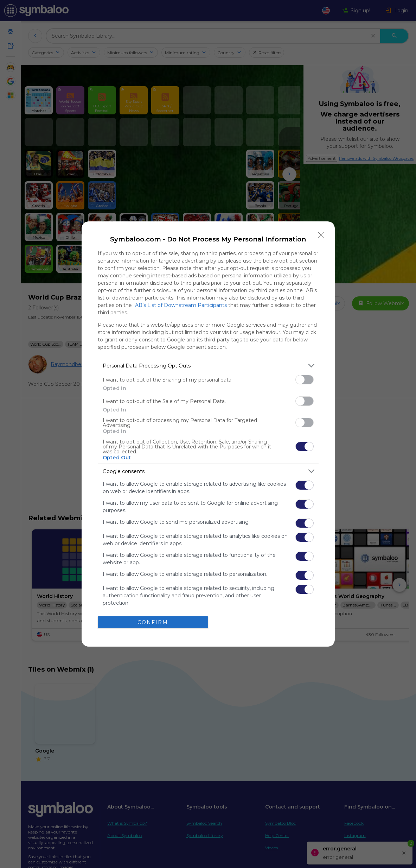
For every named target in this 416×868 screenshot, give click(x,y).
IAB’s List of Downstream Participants (180, 305)
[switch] (305, 380)
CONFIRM (153, 622)
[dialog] (208, 434)
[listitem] (208, 366)
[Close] (321, 235)
